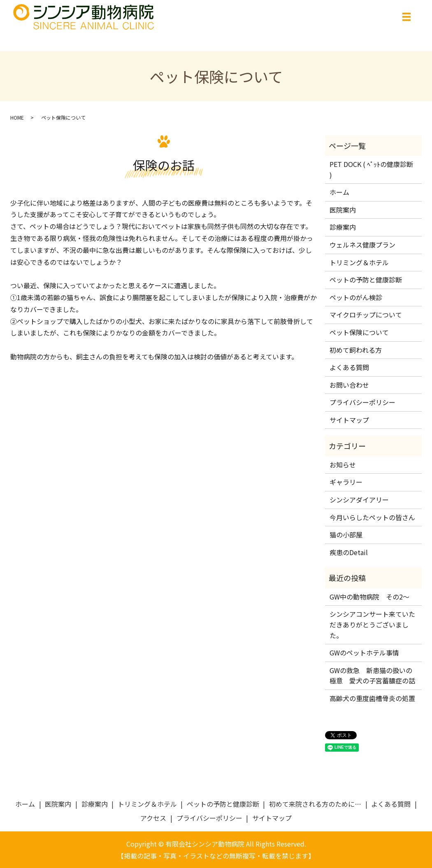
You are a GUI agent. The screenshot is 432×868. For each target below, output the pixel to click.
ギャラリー (346, 482)
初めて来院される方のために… (315, 804)
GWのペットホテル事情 (364, 653)
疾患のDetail (349, 552)
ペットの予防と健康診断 (366, 280)
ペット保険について (359, 332)
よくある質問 (349, 367)
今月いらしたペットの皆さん (372, 517)
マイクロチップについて (366, 315)
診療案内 (343, 227)
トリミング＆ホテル (359, 262)
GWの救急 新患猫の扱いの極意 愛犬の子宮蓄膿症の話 (372, 676)
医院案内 (343, 210)
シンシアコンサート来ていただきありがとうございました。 (372, 624)
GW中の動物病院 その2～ (369, 597)
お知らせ (343, 465)
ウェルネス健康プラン (362, 245)
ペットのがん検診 (356, 297)
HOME (17, 117)
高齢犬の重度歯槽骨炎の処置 (372, 698)
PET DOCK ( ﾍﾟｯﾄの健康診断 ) (371, 169)
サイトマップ (349, 420)
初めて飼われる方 (356, 350)
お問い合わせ (349, 385)
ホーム (339, 192)
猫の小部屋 (346, 535)
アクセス (153, 818)
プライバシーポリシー (362, 402)
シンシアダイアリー (359, 500)
